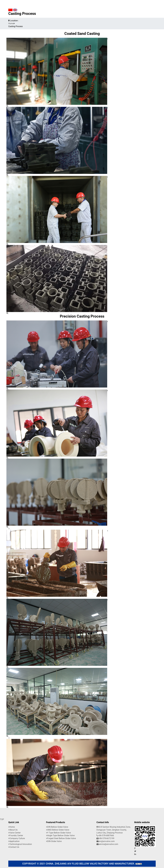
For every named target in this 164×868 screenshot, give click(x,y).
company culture (17, 838)
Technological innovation (20, 844)
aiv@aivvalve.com (106, 841)
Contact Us (14, 847)
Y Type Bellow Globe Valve (58, 833)
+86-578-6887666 (105, 835)
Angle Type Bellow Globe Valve (60, 835)
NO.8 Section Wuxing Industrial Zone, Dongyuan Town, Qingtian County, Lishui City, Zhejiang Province (113, 830)
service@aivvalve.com (107, 844)
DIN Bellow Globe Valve (57, 827)
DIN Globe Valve (54, 841)
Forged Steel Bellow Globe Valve (61, 838)
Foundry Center (16, 835)
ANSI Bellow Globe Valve (58, 830)
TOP (2, 819)
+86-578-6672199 (105, 838)
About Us (13, 830)
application (14, 841)
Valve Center (14, 833)
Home (11, 23)
